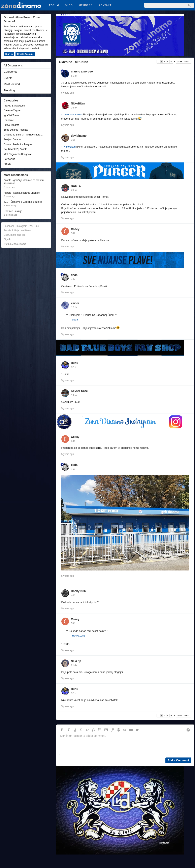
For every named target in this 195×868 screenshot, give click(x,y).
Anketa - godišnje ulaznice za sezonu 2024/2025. (24, 182)
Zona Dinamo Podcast (16, 130)
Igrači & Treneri (12, 115)
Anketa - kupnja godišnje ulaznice (22, 193)
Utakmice (9, 120)
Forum (54, 5)
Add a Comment (178, 760)
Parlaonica (10, 159)
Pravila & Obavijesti (14, 106)
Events (8, 78)
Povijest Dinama (13, 139)
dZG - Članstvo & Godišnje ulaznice (23, 202)
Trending (9, 90)
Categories (11, 72)
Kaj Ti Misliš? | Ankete (16, 149)
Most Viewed (12, 84)
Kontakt (105, 5)
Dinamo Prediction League (18, 144)
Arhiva (7, 164)
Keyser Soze (79, 391)
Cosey (75, 229)
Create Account (25, 54)
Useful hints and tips (15, 235)
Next (187, 62)
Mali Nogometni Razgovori (18, 154)
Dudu (75, 363)
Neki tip (76, 661)
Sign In (9, 54)
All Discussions (13, 65)
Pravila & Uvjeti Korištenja (18, 230)
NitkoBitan (78, 103)
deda (74, 275)
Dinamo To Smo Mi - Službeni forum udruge (24, 135)
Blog (69, 5)
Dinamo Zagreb (13, 111)
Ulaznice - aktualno (74, 62)
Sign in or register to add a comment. (125, 744)
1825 (180, 62)
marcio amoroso (82, 71)
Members (86, 5)
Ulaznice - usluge (13, 211)
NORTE (76, 186)
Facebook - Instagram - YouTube (21, 226)
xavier (75, 303)
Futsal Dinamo (12, 125)
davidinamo (79, 136)
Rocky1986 (78, 591)
